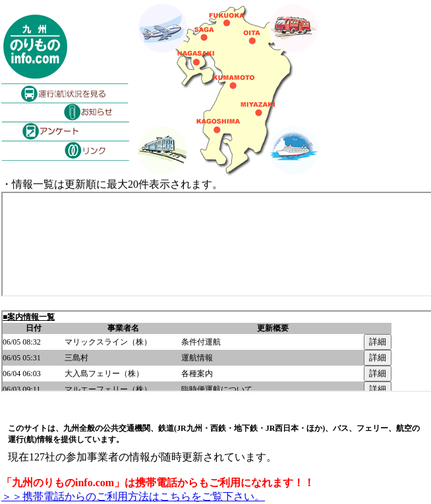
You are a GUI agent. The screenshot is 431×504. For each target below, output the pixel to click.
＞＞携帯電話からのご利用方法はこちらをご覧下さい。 (133, 496)
